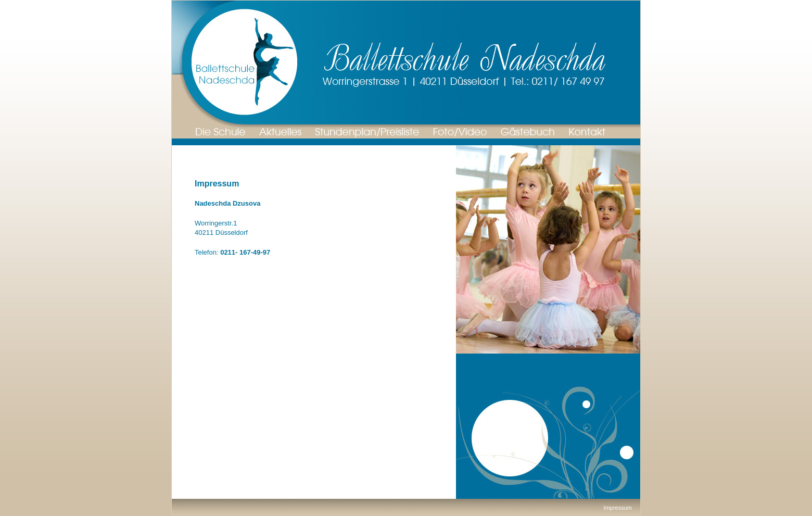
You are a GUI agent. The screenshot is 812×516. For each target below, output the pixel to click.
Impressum (618, 508)
